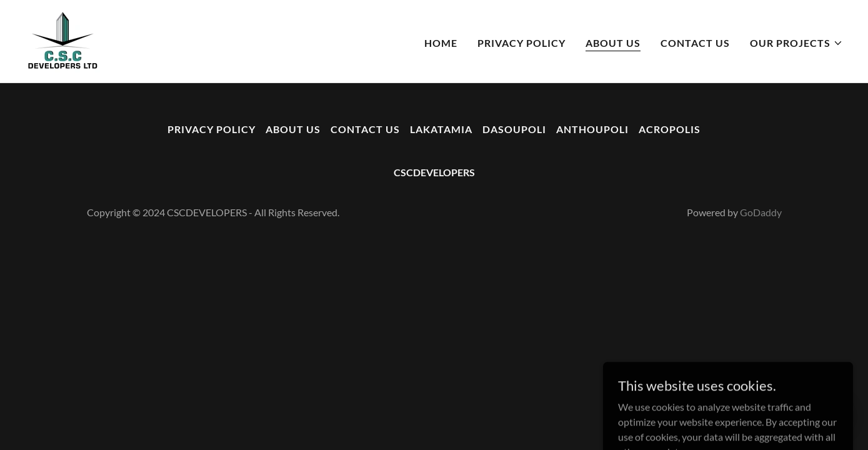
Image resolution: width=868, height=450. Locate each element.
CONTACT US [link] (695, 43)
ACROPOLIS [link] (670, 129)
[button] (796, 43)
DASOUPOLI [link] (514, 129)
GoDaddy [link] (761, 212)
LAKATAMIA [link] (441, 129)
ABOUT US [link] (613, 43)
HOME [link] (441, 43)
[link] (63, 40)
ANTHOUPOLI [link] (592, 129)
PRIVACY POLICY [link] (521, 43)
